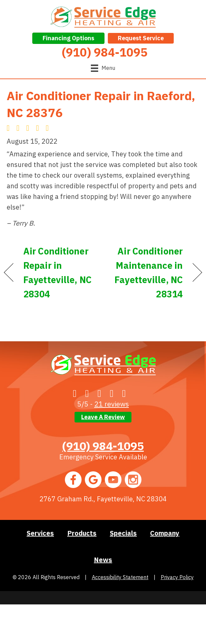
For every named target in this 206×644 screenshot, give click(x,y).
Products (82, 533)
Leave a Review (103, 417)
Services (40, 533)
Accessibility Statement (120, 577)
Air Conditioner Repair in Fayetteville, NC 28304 (57, 273)
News (103, 560)
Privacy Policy (177, 577)
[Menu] (103, 68)
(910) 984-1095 (103, 446)
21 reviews (111, 404)
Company (165, 533)
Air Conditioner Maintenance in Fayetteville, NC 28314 (146, 273)
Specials (123, 533)
